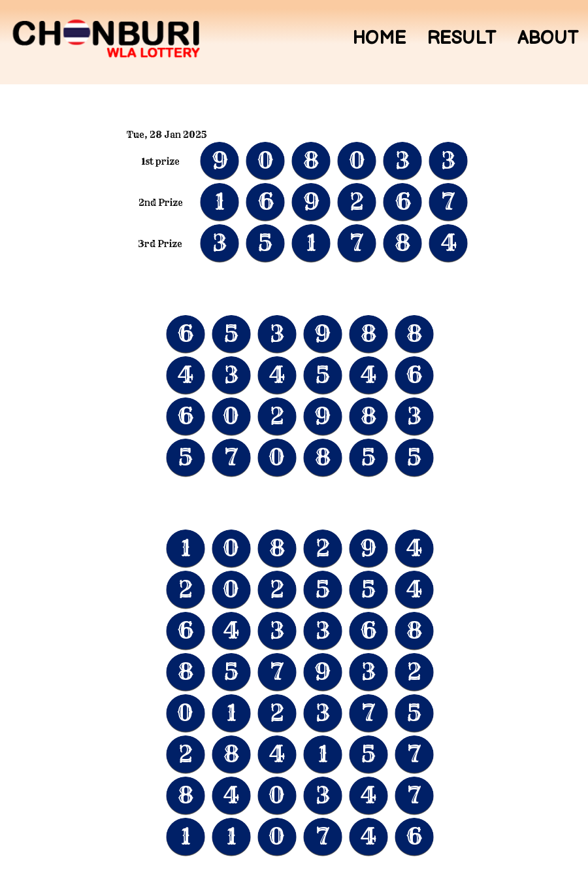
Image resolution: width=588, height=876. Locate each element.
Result (462, 39)
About (548, 39)
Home (379, 39)
